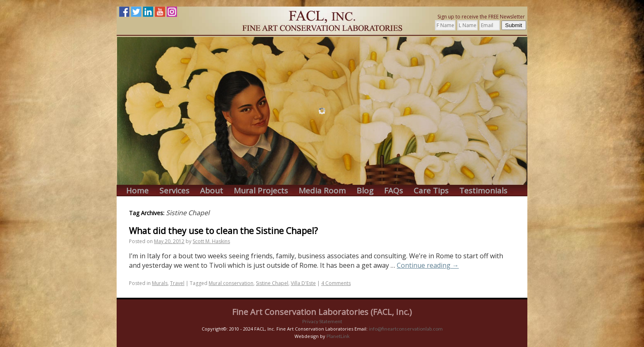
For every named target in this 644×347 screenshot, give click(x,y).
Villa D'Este (303, 283)
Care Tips (431, 191)
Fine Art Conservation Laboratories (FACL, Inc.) (322, 312)
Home (137, 191)
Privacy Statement (322, 321)
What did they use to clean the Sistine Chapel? (223, 231)
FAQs (393, 191)
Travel (177, 283)
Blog (365, 191)
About (212, 191)
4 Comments (336, 283)
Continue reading (428, 265)
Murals (160, 283)
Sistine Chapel (272, 283)
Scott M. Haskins (211, 241)
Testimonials (483, 191)
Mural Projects (261, 191)
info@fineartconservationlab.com (406, 329)
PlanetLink (338, 336)
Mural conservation (231, 283)
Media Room (322, 191)
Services (174, 191)
